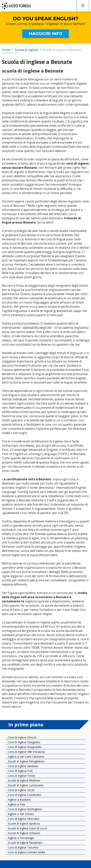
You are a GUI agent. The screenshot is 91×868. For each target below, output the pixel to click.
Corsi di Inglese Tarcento (23, 847)
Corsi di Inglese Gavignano (24, 742)
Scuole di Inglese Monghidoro (26, 761)
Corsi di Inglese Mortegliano (25, 809)
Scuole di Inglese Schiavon (24, 833)
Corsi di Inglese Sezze (21, 790)
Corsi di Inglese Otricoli (22, 737)
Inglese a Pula (16, 804)
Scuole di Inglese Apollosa (23, 824)
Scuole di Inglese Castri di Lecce (27, 828)
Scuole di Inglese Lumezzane (25, 785)
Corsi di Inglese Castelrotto (24, 795)
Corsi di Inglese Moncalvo (23, 819)
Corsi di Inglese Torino (21, 776)
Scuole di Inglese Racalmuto (25, 843)
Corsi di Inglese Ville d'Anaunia (26, 752)
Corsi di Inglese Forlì (20, 771)
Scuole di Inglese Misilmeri (24, 780)
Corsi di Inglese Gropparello (24, 747)
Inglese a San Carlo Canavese (26, 757)
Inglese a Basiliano (19, 800)
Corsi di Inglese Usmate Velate (26, 852)
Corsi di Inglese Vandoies (23, 766)
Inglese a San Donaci (20, 814)
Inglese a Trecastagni (21, 838)
